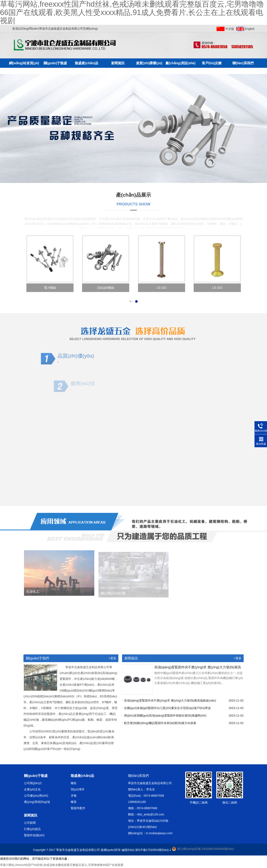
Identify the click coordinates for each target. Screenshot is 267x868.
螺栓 (74, 783)
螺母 (74, 802)
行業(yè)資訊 (32, 829)
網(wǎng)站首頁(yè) (24, 63)
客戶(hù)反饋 (212, 63)
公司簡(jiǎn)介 (33, 783)
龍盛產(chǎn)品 (87, 63)
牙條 (74, 796)
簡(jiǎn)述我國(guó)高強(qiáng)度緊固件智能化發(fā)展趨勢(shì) (167, 716)
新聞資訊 (118, 63)
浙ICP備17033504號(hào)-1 (153, 850)
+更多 (111, 658)
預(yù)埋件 (78, 789)
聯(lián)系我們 (243, 63)
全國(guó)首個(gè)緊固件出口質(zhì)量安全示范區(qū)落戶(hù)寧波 (169, 708)
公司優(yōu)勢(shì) (36, 796)
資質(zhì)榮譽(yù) (149, 63)
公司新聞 (30, 823)
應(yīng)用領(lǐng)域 (37, 802)
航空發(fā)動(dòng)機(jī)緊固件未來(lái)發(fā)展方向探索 (162, 723)
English (250, 29)
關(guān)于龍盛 (55, 63)
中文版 (230, 29)
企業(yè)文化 (32, 789)
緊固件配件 (78, 808)
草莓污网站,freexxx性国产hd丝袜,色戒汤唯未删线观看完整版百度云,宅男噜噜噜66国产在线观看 (62, 865)
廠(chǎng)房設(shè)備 (180, 65)
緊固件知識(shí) (34, 835)
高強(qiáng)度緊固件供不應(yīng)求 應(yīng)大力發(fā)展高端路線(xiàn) (172, 700)
